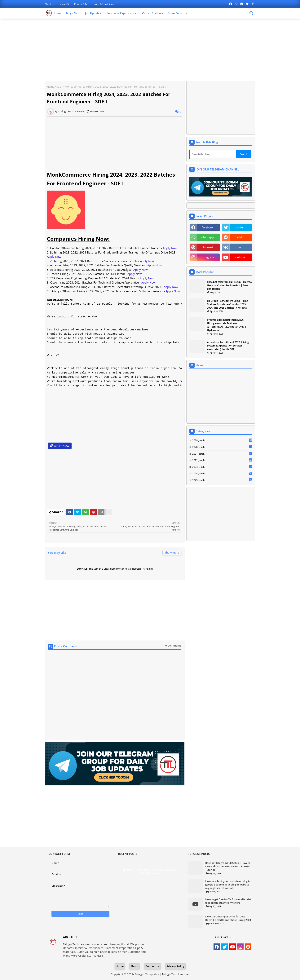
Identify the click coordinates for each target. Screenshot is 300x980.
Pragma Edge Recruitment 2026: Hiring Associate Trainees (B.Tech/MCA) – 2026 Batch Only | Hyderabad (227, 325)
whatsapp (207, 237)
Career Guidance (153, 13)
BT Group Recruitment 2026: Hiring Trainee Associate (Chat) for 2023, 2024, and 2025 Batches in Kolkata (227, 304)
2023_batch (222, 467)
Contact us (65, 4)
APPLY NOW (62, 446)
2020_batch (222, 447)
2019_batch (222, 440)
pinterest (207, 247)
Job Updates (93, 13)
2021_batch (222, 454)
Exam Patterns (177, 13)
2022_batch (222, 460)
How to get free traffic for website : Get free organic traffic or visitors (228, 901)
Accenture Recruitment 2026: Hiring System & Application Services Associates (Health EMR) (228, 346)
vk (240, 247)
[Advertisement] (150, 49)
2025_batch (222, 480)
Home (58, 13)
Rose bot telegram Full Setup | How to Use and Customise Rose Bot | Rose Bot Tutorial (229, 285)
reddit (240, 237)
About (135, 966)
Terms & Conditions (103, 4)
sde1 (60, 87)
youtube (240, 257)
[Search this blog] (213, 154)
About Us (50, 4)
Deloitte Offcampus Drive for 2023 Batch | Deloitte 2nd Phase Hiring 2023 (228, 918)
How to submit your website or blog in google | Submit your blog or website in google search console (228, 885)
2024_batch (222, 473)
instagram (207, 257)
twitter (240, 227)
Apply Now (170, 248)
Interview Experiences (122, 13)
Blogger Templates (147, 974)
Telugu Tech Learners (176, 974)
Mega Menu (74, 13)
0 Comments (173, 645)
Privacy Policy (82, 4)
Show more (172, 552)
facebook (207, 227)
